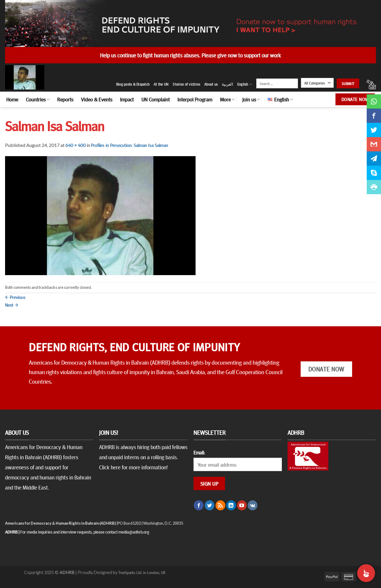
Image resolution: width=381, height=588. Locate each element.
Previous (15, 297)
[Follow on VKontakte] (253, 505)
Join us (251, 99)
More (227, 99)
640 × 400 (76, 145)
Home (12, 99)
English (245, 84)
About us (211, 84)
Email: (199, 452)
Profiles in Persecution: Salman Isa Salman (130, 145)
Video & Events (97, 99)
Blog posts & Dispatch (133, 84)
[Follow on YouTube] (242, 505)
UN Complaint (156, 99)
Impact (127, 99)
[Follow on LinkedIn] (231, 505)
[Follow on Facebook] (199, 505)
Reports (65, 99)
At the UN (161, 84)
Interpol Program (195, 99)
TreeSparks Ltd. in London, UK (142, 572)
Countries (38, 99)
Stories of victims (186, 84)
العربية (227, 84)
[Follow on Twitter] (210, 505)
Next (12, 305)
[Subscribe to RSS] (220, 505)
